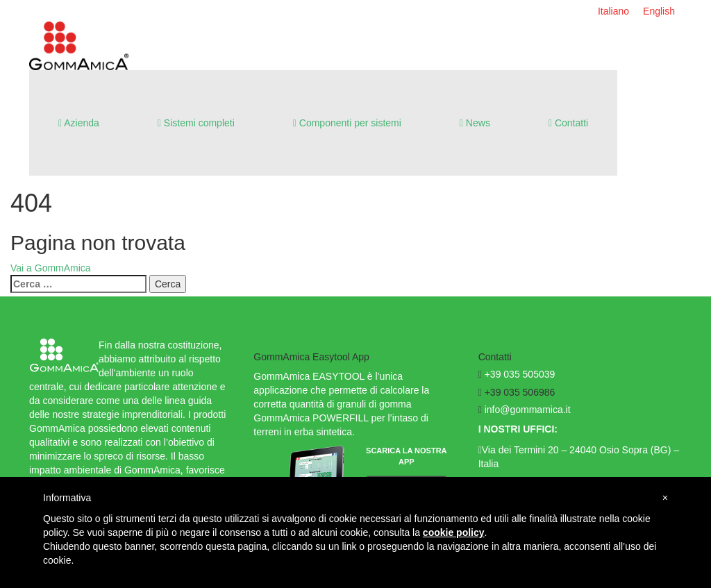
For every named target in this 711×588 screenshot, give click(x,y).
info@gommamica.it (528, 410)
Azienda (79, 123)
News (475, 123)
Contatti (568, 123)
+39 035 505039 (520, 374)
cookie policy (454, 532)
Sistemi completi (196, 123)
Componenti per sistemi (347, 123)
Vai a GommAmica (51, 268)
